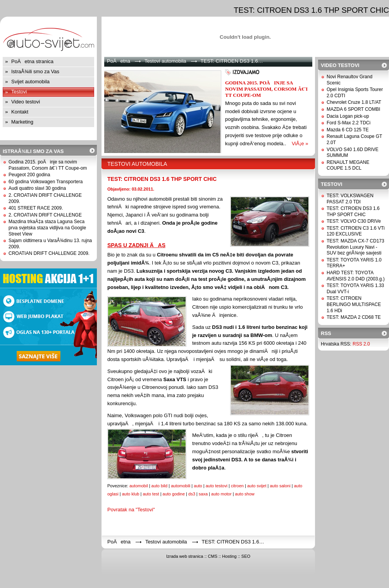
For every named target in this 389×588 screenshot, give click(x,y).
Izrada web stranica (185, 556)
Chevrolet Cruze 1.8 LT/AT (354, 102)
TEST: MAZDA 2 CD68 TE (354, 317)
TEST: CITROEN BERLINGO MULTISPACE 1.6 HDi (354, 304)
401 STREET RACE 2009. (36, 208)
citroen (237, 486)
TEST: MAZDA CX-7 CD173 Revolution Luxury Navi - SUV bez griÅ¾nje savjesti (355, 247)
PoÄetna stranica (32, 61)
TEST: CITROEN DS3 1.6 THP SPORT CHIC (162, 179)
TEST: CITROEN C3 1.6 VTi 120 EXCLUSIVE (356, 231)
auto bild (160, 486)
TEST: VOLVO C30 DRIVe (354, 221)
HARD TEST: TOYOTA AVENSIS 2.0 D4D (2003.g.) (356, 276)
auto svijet (257, 486)
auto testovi (217, 486)
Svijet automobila (30, 82)
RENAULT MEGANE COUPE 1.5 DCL (348, 165)
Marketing (22, 122)
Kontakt (20, 112)
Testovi (19, 92)
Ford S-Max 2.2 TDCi (349, 123)
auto (198, 486)
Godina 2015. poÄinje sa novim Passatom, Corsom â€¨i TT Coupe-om (48, 165)
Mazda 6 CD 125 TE (348, 130)
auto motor (221, 494)
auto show (245, 494)
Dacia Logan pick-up (348, 116)
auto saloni (280, 486)
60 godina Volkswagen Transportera (46, 182)
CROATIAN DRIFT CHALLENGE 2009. (49, 253)
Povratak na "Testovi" (131, 510)
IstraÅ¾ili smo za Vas (35, 71)
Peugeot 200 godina (29, 175)
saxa (203, 494)
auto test (151, 494)
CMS (213, 556)
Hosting (229, 556)
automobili (181, 486)
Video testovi (26, 102)
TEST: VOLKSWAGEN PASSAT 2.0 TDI (350, 199)
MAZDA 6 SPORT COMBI (353, 109)
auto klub (131, 494)
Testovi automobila (165, 61)
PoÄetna (119, 61)
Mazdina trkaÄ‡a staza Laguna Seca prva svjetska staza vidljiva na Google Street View (47, 228)
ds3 (192, 494)
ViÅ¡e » (300, 144)
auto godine (174, 494)
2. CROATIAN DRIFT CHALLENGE (45, 215)
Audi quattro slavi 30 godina (37, 188)
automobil (139, 486)
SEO (246, 556)
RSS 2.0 (361, 344)
